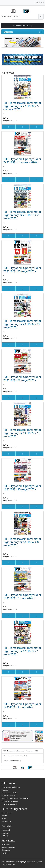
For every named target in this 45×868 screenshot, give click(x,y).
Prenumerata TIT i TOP (10, 793)
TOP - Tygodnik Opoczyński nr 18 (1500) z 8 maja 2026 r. (22, 596)
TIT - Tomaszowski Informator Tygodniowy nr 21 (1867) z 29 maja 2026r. (22, 215)
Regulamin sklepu (8, 796)
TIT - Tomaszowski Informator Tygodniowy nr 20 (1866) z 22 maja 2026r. (22, 324)
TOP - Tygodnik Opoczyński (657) (15, 756)
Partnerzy (5, 833)
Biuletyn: (5, 853)
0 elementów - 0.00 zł (23, 26)
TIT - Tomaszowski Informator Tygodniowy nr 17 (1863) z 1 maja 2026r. (22, 651)
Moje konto (6, 844)
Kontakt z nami (7, 813)
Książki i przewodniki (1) (12, 761)
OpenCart (16, 862)
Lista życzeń (6, 850)
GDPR (4, 818)
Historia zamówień (8, 847)
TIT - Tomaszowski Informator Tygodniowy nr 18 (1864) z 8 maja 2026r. (22, 542)
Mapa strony (6, 821)
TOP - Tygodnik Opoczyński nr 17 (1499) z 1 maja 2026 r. (22, 706)
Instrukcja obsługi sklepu (11, 787)
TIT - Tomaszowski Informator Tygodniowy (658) (21, 751)
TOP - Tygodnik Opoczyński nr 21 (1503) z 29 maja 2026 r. (22, 269)
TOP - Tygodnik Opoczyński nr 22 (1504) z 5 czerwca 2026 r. (22, 161)
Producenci (6, 830)
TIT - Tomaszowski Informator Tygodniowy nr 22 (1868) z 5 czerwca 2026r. (22, 106)
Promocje (5, 836)
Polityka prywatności (9, 804)
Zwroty (4, 816)
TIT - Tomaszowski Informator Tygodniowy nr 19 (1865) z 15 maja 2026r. (22, 433)
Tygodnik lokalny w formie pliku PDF (15, 798)
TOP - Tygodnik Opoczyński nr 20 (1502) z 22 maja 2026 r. (22, 378)
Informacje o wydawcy (10, 801)
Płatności (5, 790)
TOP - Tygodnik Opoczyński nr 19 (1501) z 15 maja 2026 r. (22, 488)
